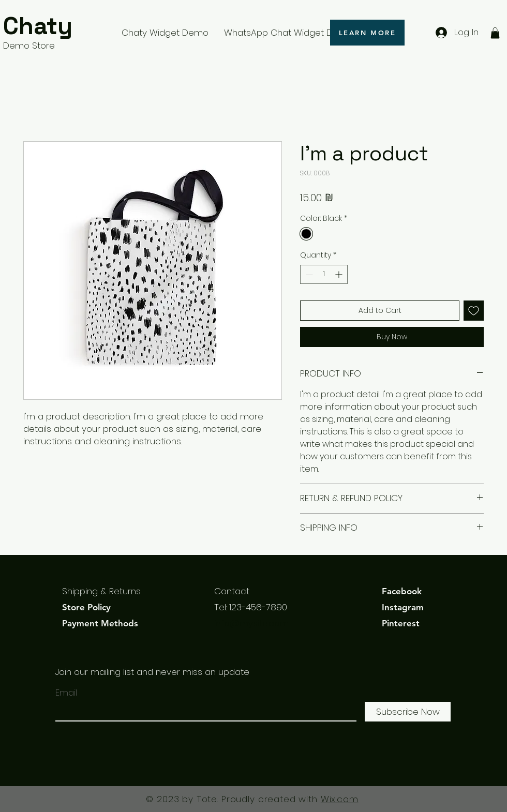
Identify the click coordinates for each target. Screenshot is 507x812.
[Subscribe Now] (408, 712)
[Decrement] (308, 274)
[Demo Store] (52, 46)
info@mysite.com (251, 623)
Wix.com (340, 799)
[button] (495, 33)
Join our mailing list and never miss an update (152, 672)
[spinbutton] (324, 274)
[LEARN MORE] (367, 33)
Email (66, 693)
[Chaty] (52, 26)
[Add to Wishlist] (474, 311)
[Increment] (340, 274)
